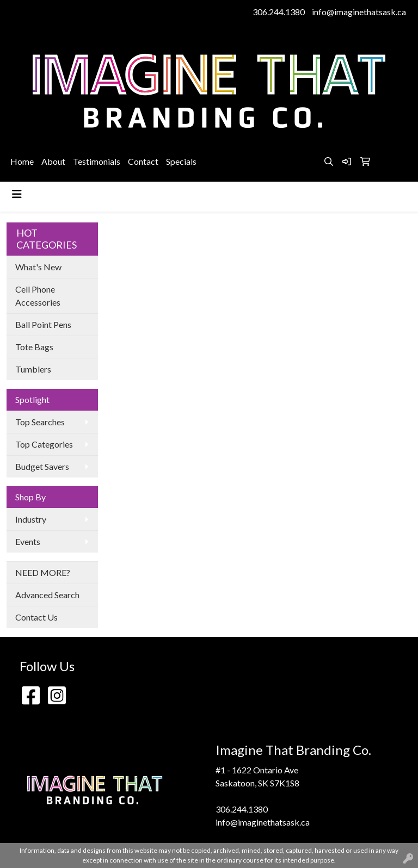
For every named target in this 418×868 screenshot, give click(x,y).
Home (22, 161)
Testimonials (97, 161)
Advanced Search (47, 595)
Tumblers (33, 369)
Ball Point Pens (43, 324)
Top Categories (44, 444)
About (53, 161)
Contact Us (36, 617)
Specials (181, 161)
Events (28, 541)
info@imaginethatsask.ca (359, 12)
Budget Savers (42, 466)
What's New (38, 267)
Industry (31, 519)
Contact (143, 161)
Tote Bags (34, 347)
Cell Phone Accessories (38, 296)
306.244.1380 (279, 12)
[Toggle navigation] (17, 194)
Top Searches (40, 422)
